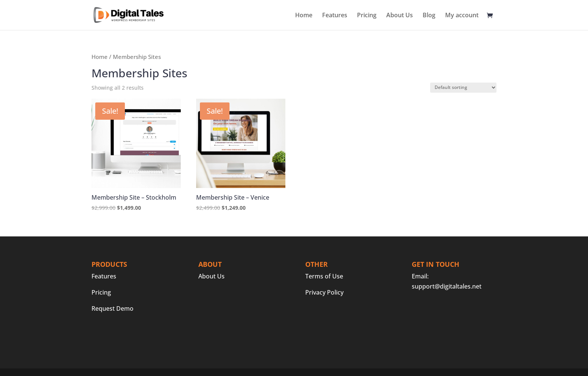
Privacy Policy (324, 292)
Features (335, 16)
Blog (429, 16)
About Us (400, 16)
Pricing (367, 16)
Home (304, 16)
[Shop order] (463, 88)
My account (462, 16)
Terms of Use (324, 276)
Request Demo (112, 308)
